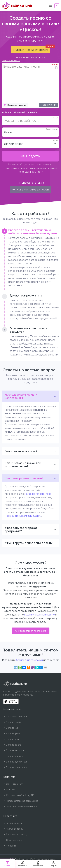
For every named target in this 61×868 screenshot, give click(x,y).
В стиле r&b (11, 728)
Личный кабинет (13, 784)
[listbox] (30, 144)
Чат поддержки (13, 823)
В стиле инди (11, 739)
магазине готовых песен (38, 494)
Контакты (10, 846)
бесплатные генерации (29, 660)
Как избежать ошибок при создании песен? (23, 465)
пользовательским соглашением (23, 168)
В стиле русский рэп (15, 762)
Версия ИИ (48, 105)
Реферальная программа (31, 631)
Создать (30, 156)
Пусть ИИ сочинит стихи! (32, 49)
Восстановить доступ (16, 834)
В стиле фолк (12, 733)
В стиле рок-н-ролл (15, 767)
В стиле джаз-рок (14, 750)
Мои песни (10, 790)
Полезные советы (11, 61)
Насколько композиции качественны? (21, 396)
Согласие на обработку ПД (19, 795)
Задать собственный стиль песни (20, 112)
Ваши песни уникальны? (21, 451)
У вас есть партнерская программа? (21, 530)
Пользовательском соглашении (23, 516)
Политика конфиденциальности (21, 807)
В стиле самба (12, 722)
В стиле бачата (12, 745)
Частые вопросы (13, 829)
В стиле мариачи (13, 756)
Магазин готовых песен (31, 189)
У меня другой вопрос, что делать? (29, 543)
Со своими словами (15, 717)
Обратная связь (13, 840)
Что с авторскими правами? (24, 478)
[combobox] (30, 132)
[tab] (30, 258)
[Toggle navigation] (50, 6)
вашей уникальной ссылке (39, 615)
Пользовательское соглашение (21, 801)
